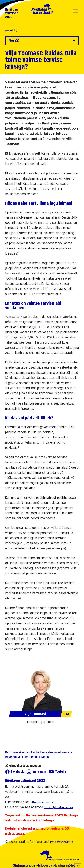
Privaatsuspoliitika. (62, 842)
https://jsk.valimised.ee (58, 807)
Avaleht (10, 30)
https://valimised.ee (43, 802)
